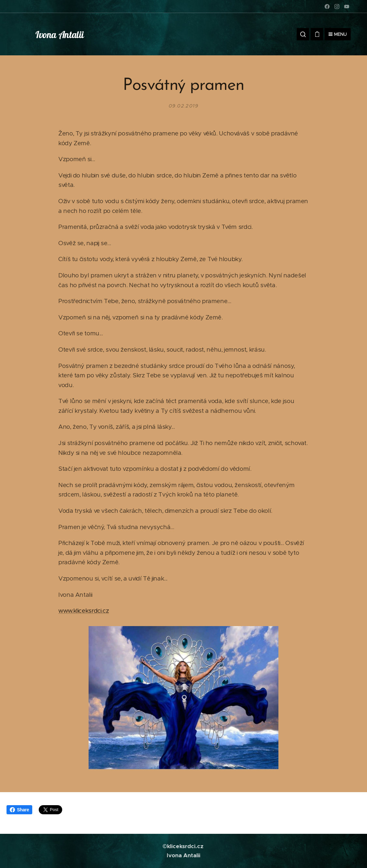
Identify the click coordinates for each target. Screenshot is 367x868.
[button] (303, 34)
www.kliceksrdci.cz (84, 611)
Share (19, 810)
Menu (338, 34)
